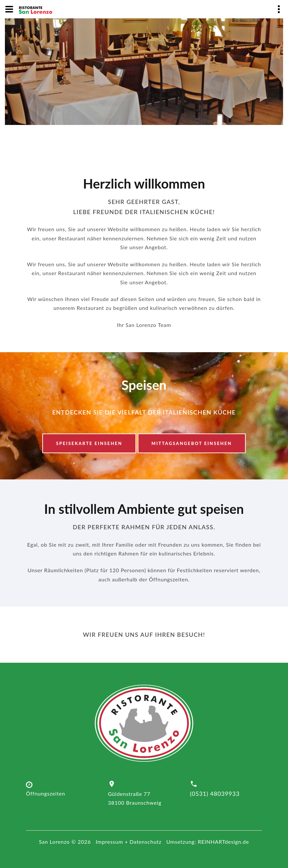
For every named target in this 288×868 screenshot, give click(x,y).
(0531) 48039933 (215, 794)
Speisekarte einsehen (89, 443)
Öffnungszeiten (46, 793)
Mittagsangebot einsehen (192, 443)
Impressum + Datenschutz (129, 842)
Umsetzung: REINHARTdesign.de (208, 842)
